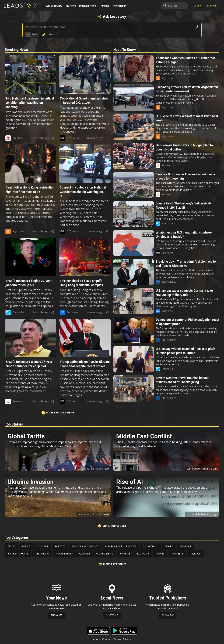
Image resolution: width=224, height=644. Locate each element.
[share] (53, 138)
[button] (30, 95)
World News (105, 554)
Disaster (42, 546)
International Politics (121, 546)
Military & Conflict (85, 546)
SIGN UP (212, 6)
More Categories (112, 564)
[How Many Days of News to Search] (53, 34)
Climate (85, 554)
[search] (174, 6)
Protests (177, 554)
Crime (11, 546)
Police (26, 546)
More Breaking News (58, 413)
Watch (35, 34)
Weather (185, 546)
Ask (28, 34)
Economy (143, 554)
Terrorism (42, 554)
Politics (60, 546)
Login (198, 6)
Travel (160, 554)
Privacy (127, 639)
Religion (195, 554)
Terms (117, 639)
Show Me (56, 615)
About (97, 639)
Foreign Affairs (18, 554)
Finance (125, 554)
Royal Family (64, 554)
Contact (107, 639)
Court (169, 546)
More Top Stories (112, 526)
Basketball (150, 546)
